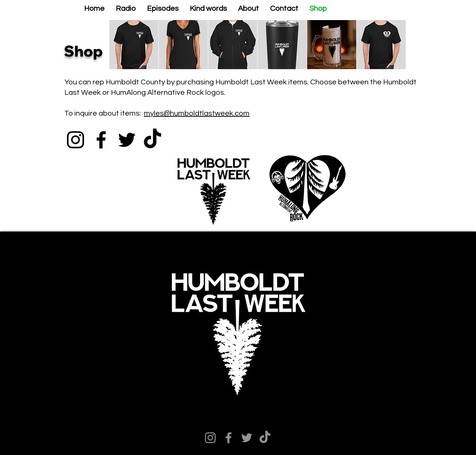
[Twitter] (127, 140)
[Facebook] (101, 140)
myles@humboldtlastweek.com (197, 113)
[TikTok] (152, 140)
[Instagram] (75, 140)
